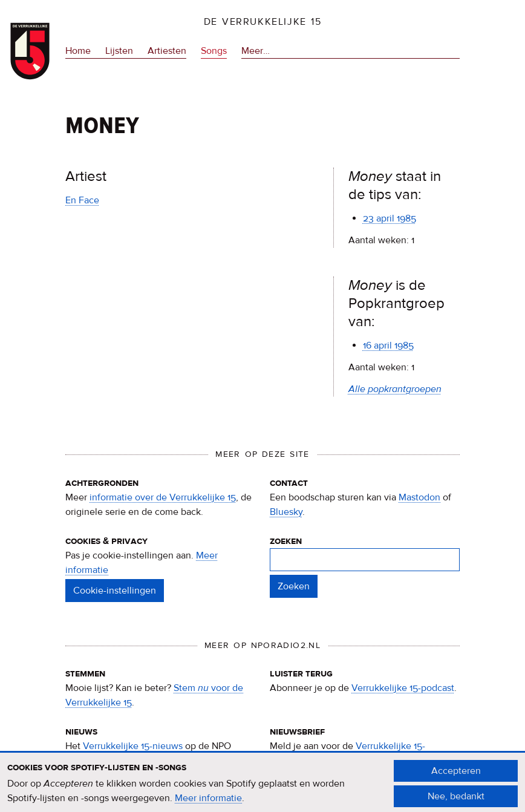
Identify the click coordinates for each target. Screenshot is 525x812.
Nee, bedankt (456, 801)
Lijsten (119, 51)
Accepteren (456, 775)
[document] (262, 788)
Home (78, 51)
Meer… (256, 51)
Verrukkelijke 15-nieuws (133, 746)
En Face (82, 200)
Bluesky (286, 512)
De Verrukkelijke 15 (263, 22)
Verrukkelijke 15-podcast (403, 688)
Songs (214, 51)
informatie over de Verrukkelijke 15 (163, 497)
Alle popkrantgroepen (395, 389)
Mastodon (419, 497)
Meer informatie (208, 803)
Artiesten (167, 51)
